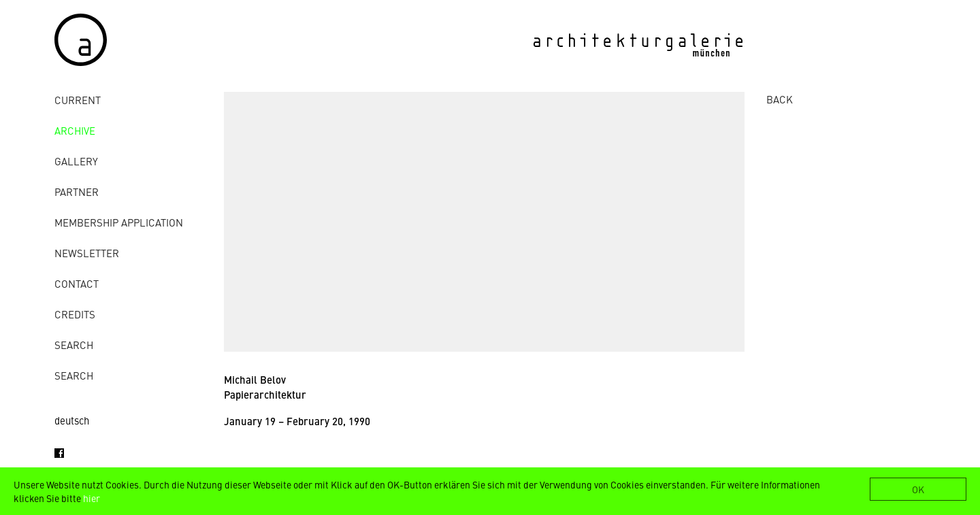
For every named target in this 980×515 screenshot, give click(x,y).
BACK (780, 99)
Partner (77, 192)
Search (74, 345)
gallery (76, 161)
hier (92, 498)
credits (75, 314)
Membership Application (119, 222)
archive (75, 130)
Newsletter (87, 253)
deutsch (72, 420)
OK (918, 489)
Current (78, 100)
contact (77, 283)
